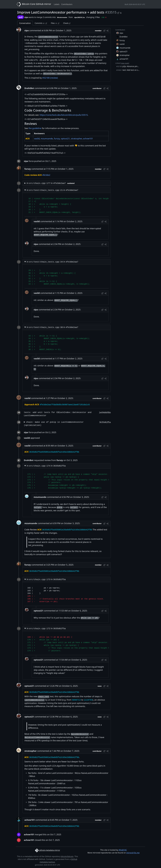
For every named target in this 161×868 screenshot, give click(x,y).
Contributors (67, 4)
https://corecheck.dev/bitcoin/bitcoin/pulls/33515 (64, 115)
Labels (57, 4)
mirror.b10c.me (133, 853)
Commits (41, 23)
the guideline (35, 128)
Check (67, 23)
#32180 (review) (50, 78)
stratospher (76, 139)
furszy (57, 139)
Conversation (25, 23)
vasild (37, 139)
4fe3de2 (46, 175)
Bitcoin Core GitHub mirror (33, 4)
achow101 (88, 139)
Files (55, 23)
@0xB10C (123, 850)
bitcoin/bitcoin (67, 856)
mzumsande (47, 139)
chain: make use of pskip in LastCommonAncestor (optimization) (54, 424)
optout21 (65, 139)
